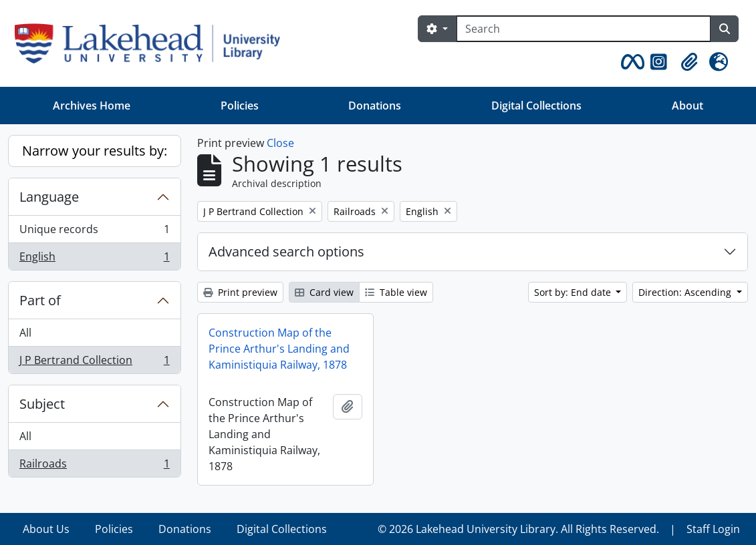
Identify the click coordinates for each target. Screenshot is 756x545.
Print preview (240, 292)
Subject (42, 404)
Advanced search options (286, 251)
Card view (324, 292)
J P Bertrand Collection (94, 363)
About (687, 106)
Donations (375, 106)
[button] (630, 62)
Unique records (94, 232)
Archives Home (92, 106)
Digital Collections (536, 106)
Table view (396, 292)
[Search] (584, 29)
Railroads (94, 466)
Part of (40, 300)
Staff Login (713, 529)
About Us (46, 529)
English (94, 259)
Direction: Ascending (686, 292)
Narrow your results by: (95, 151)
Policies (240, 106)
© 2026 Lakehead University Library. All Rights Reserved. (518, 529)
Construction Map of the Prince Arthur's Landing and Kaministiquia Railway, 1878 (279, 349)
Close (280, 143)
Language (49, 197)
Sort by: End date (574, 292)
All (25, 333)
